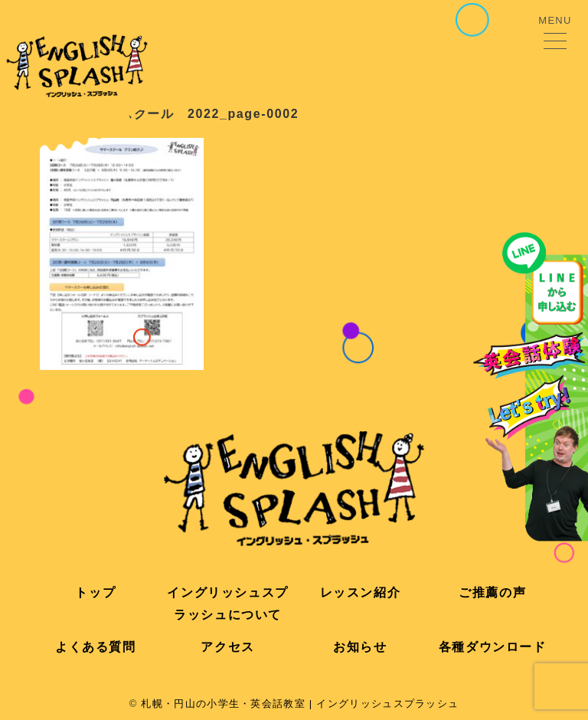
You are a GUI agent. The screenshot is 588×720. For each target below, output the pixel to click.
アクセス (227, 647)
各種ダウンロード (493, 647)
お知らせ (360, 647)
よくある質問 (96, 647)
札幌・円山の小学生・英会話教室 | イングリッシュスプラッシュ (300, 704)
